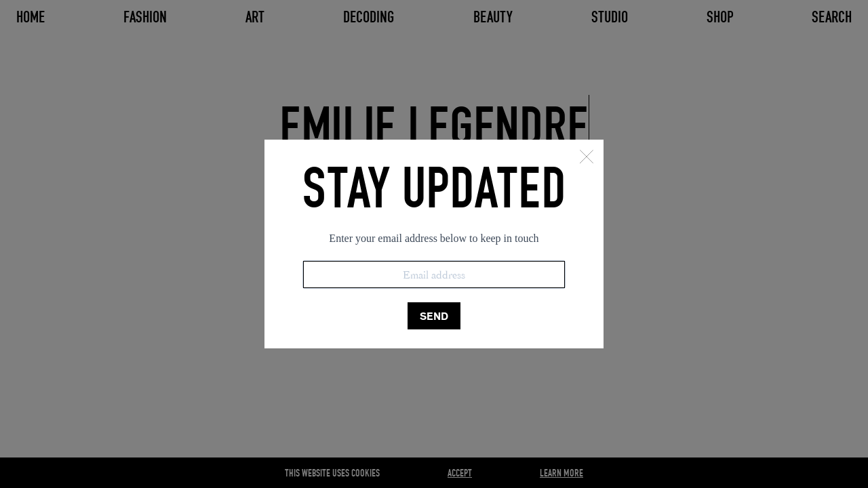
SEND (434, 316)
